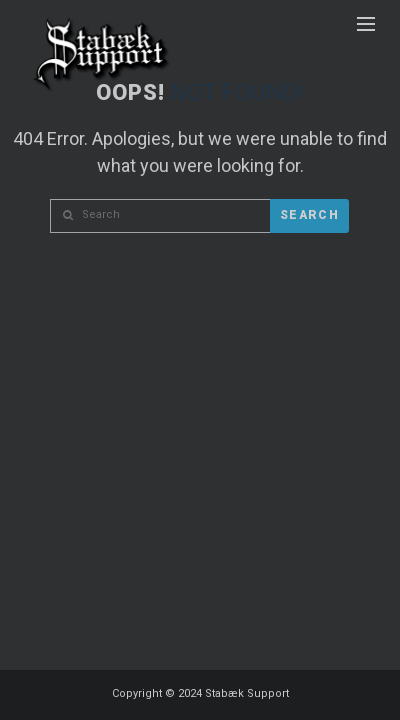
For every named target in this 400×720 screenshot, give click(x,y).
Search (309, 215)
